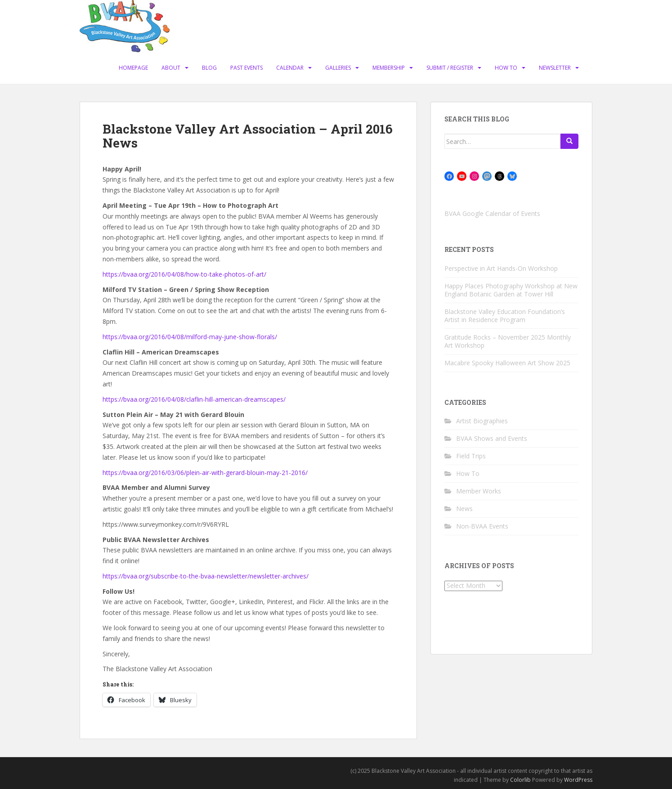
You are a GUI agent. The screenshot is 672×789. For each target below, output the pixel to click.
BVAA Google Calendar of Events (492, 213)
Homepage (133, 68)
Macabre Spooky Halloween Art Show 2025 (507, 363)
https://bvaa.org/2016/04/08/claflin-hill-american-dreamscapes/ (194, 399)
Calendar (290, 68)
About (171, 68)
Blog (209, 68)
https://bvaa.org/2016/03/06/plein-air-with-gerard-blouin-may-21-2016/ (205, 473)
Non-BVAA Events (482, 526)
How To (506, 68)
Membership (389, 68)
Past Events (246, 68)
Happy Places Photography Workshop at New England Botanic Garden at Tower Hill (511, 290)
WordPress (578, 780)
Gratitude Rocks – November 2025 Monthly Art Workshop (508, 341)
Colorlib (520, 780)
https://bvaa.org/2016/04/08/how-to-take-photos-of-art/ (184, 274)
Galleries (338, 68)
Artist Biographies (482, 421)
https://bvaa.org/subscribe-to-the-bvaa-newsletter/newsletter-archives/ (206, 576)
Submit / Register (450, 68)
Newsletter (555, 68)
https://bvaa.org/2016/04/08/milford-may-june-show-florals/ (190, 337)
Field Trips (471, 456)
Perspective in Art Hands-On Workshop (501, 268)
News (464, 509)
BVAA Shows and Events (492, 438)
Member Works (479, 491)
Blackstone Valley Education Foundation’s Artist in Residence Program (505, 316)
